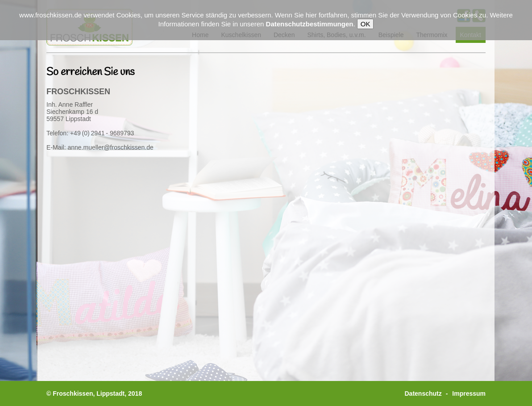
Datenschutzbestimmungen (310, 24)
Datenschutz (423, 393)
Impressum (469, 393)
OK (366, 24)
